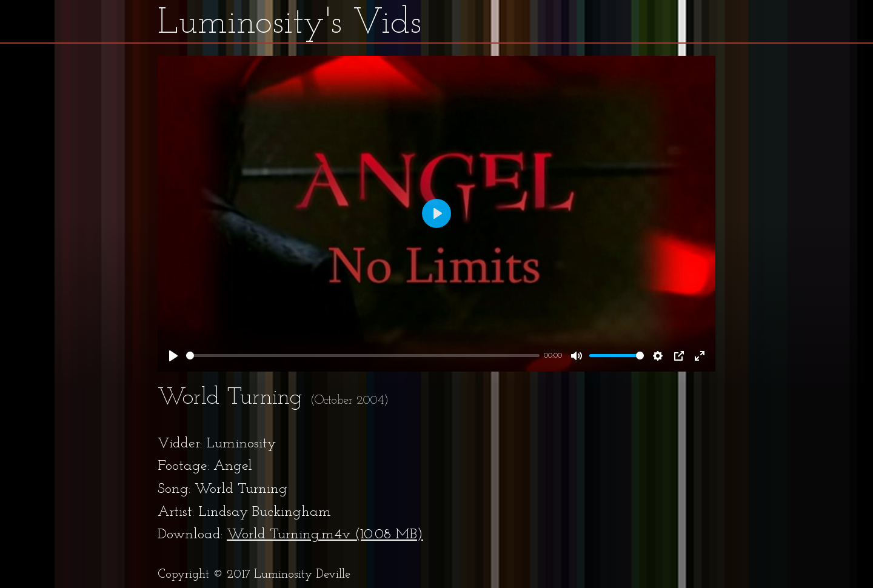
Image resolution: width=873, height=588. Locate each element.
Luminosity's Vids (289, 24)
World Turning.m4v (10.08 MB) (325, 535)
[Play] (173, 356)
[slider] (363, 356)
